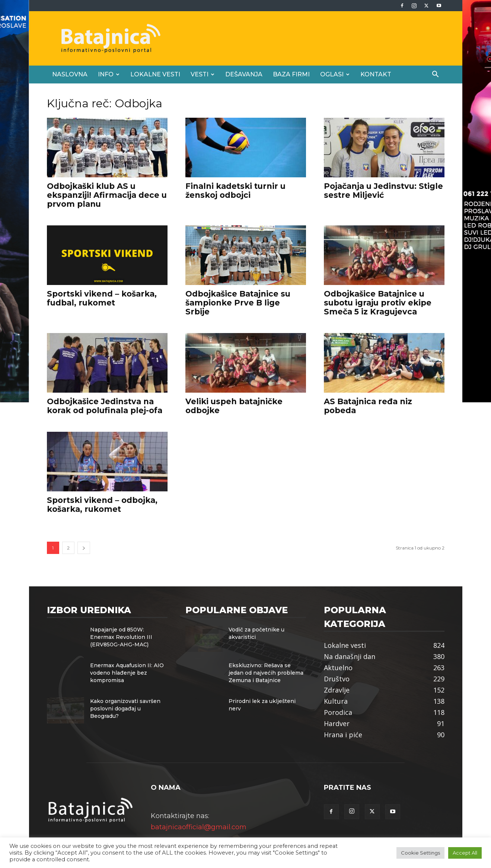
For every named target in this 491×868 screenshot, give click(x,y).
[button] (436, 75)
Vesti (203, 74)
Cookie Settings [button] (420, 853)
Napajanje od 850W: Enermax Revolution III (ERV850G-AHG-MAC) (121, 637)
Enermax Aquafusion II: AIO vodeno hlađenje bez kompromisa (127, 673)
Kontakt (376, 74)
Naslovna (70, 74)
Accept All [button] (465, 853)
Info (109, 74)
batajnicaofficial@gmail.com (199, 827)
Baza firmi (291, 74)
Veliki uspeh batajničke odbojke (234, 406)
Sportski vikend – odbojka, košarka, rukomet (102, 505)
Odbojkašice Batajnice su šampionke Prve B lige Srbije (238, 303)
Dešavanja (244, 74)
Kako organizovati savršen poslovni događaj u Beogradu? (125, 709)
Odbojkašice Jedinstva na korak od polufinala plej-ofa (105, 406)
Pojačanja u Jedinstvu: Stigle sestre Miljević (383, 191)
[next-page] (84, 548)
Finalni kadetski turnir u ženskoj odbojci (235, 191)
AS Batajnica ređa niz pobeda (368, 406)
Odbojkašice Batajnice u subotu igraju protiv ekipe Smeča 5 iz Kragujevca (378, 303)
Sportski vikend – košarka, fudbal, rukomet (102, 298)
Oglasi (335, 74)
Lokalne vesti (155, 74)
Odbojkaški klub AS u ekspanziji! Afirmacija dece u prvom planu (107, 195)
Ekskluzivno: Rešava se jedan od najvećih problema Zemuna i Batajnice (266, 673)
